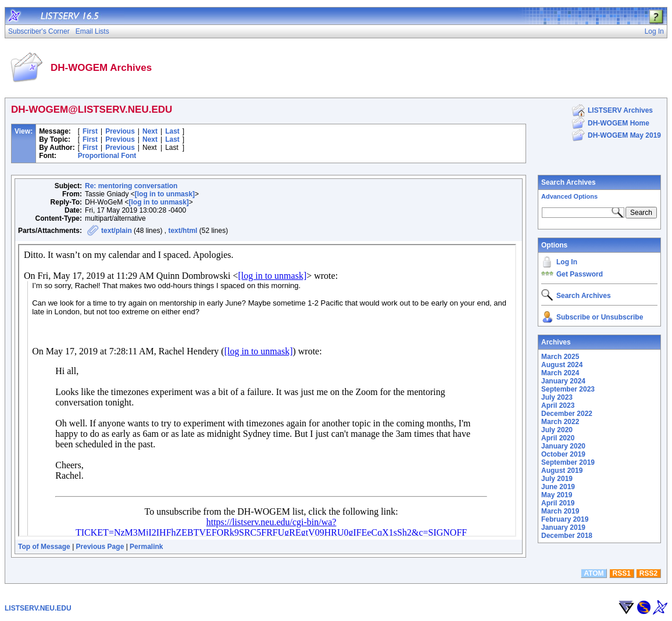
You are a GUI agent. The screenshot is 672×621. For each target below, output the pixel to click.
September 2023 (568, 389)
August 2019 (562, 471)
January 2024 (563, 381)
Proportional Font (107, 156)
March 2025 (560, 357)
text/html (183, 231)
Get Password (580, 274)
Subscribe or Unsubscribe (600, 317)
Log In (567, 262)
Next (150, 131)
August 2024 (562, 365)
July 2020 (557, 430)
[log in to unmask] (165, 194)
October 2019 (563, 454)
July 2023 (557, 397)
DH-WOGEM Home (619, 123)
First (90, 131)
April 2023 (558, 405)
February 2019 (565, 519)
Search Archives (569, 182)
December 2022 (567, 414)
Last (172, 131)
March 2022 (560, 422)
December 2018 (567, 536)
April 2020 (558, 438)
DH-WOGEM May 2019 (624, 135)
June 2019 (558, 487)
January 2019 (563, 527)
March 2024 (560, 373)
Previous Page (100, 547)
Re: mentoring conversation (131, 186)
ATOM (594, 573)
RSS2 (648, 573)
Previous (120, 131)
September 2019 (568, 462)
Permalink (146, 547)
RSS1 (622, 573)
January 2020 (563, 446)
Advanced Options (569, 196)
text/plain (117, 231)
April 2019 (558, 503)
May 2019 (557, 495)
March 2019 (560, 511)
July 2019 (557, 479)
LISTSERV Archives (620, 110)
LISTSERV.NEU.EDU (38, 608)
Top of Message (44, 547)
